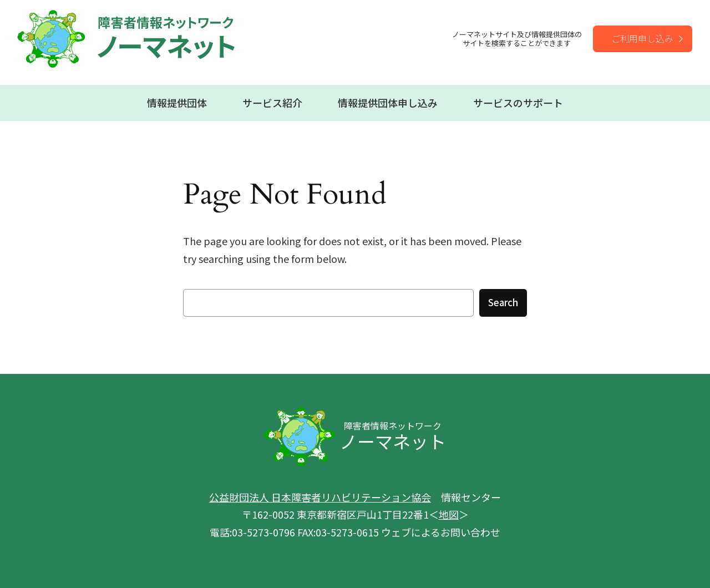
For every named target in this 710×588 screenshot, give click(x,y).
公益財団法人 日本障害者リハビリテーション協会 (320, 497)
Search (503, 302)
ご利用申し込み (642, 38)
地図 (449, 514)
